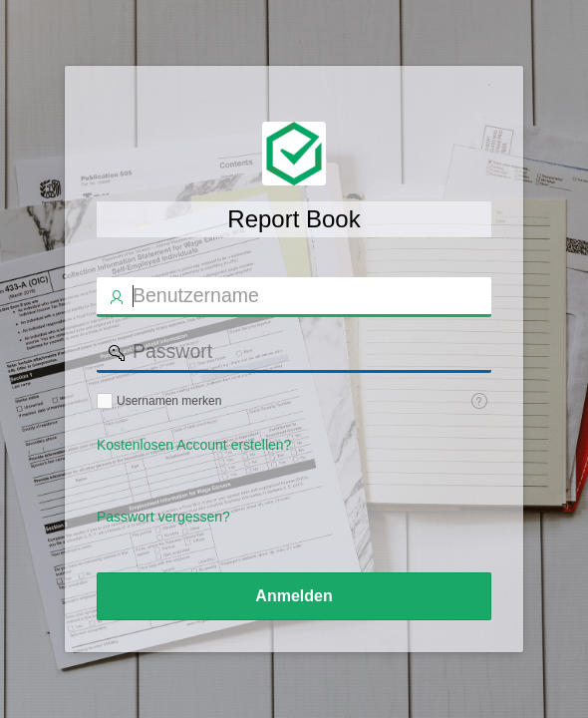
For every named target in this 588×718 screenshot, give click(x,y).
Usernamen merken (169, 401)
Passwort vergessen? (163, 517)
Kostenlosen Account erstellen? (194, 445)
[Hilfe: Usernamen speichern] (479, 401)
